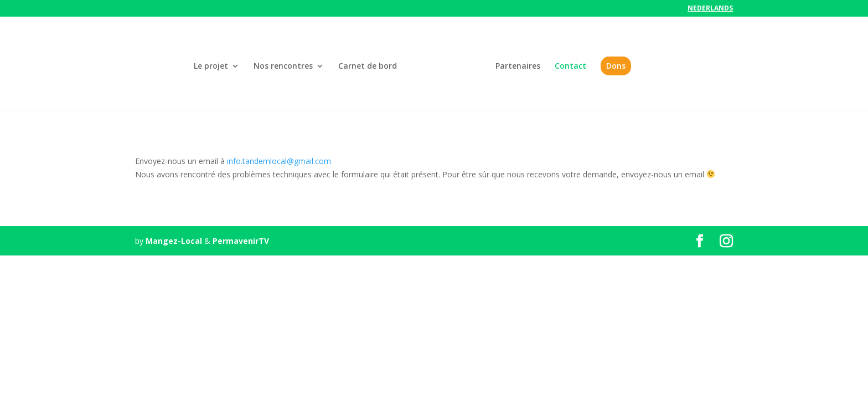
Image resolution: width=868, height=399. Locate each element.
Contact (570, 66)
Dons (616, 66)
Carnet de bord (368, 66)
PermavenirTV (241, 241)
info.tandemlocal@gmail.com (279, 161)
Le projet (211, 66)
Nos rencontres (283, 66)
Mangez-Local (174, 241)
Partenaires (518, 66)
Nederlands (710, 9)
